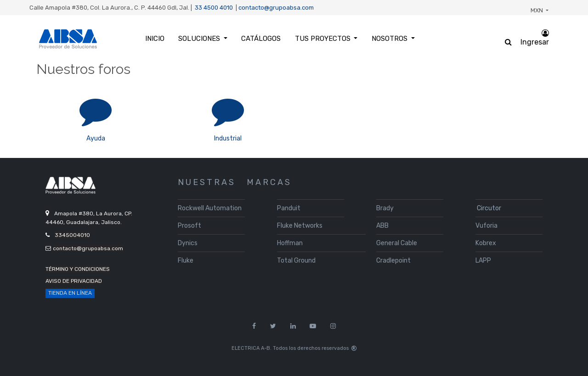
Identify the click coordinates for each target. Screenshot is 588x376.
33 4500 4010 (214, 8)
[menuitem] (155, 39)
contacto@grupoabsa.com (276, 8)
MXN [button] (537, 10)
